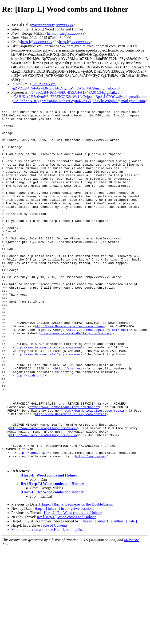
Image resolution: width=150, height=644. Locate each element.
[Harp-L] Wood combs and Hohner (49, 545)
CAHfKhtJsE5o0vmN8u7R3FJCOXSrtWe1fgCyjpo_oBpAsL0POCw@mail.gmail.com (79, 97)
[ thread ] (88, 591)
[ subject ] (103, 591)
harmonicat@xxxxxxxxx (66, 33)
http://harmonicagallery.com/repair (99, 374)
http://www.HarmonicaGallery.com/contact (76, 378)
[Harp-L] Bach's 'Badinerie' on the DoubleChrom (76, 575)
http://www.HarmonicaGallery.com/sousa (49, 403)
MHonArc (131, 610)
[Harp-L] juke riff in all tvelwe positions (64, 579)
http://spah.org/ (70, 420)
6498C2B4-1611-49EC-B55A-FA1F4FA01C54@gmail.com (77, 92)
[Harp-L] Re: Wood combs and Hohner (52, 562)
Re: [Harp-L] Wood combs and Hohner (52, 554)
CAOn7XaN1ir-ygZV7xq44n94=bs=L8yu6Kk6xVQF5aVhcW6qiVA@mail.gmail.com (65, 86)
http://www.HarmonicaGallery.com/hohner (70, 370)
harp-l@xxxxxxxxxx (37, 42)
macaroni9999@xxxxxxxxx (52, 25)
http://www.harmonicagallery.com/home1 (49, 395)
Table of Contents (54, 596)
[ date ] (132, 591)
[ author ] (118, 591)
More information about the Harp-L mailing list (47, 600)
